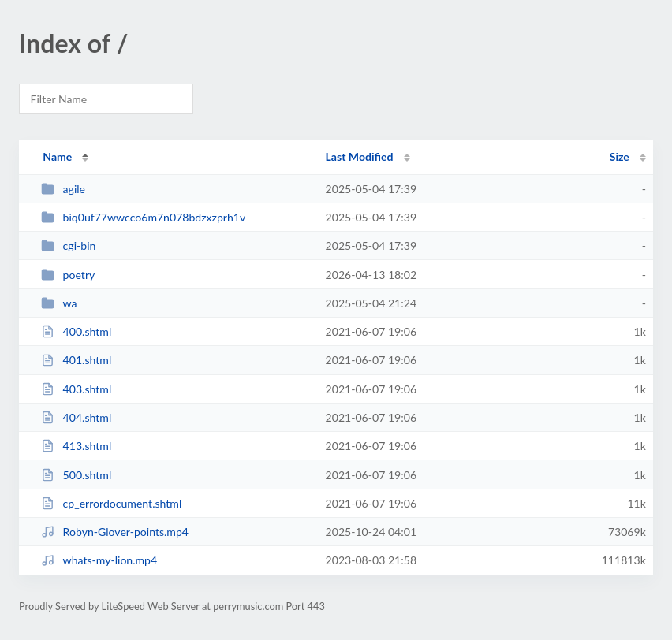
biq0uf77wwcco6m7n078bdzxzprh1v (143, 217)
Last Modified (360, 156)
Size (620, 156)
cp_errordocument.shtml (111, 503)
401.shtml (76, 360)
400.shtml (76, 331)
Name (57, 156)
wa (59, 303)
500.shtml (76, 475)
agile (63, 189)
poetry (68, 275)
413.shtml (76, 446)
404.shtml (76, 417)
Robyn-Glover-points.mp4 (115, 532)
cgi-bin (68, 246)
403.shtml (76, 389)
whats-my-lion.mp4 (99, 560)
